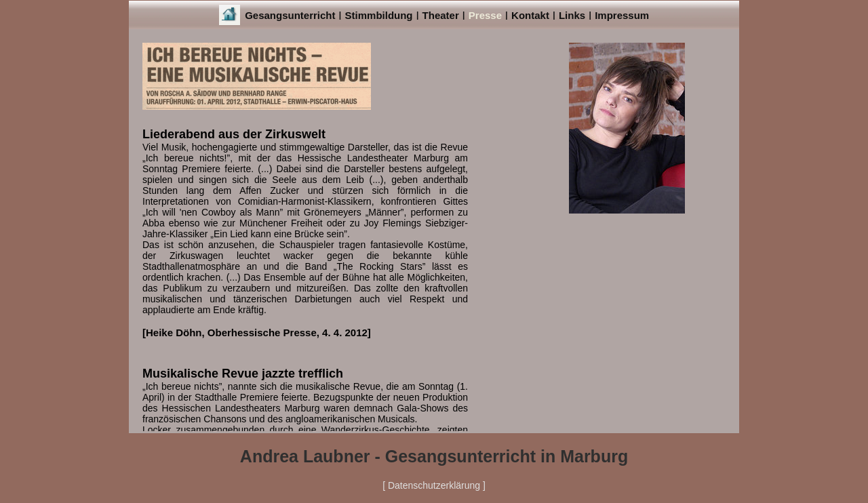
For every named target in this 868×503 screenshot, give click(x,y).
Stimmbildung (379, 15)
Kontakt (530, 15)
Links (572, 15)
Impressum (622, 15)
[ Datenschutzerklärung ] (434, 485)
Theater (441, 15)
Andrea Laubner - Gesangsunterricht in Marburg (434, 456)
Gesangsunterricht (290, 15)
